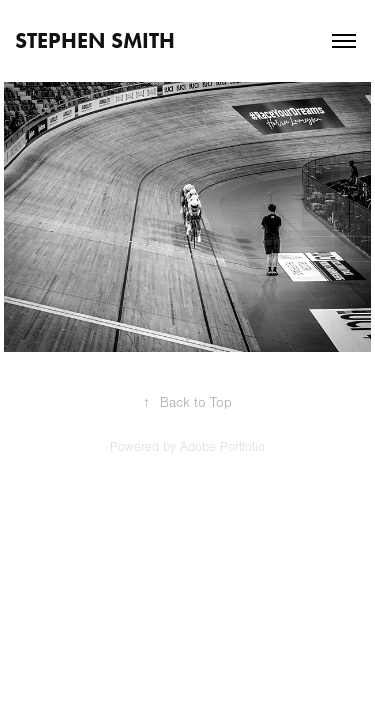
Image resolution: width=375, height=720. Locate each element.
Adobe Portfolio (222, 447)
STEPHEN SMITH (95, 40)
